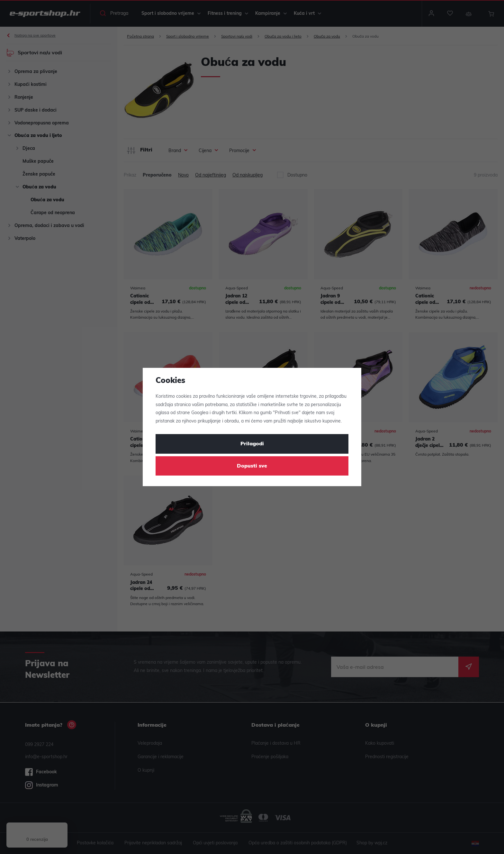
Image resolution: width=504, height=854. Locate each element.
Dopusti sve (252, 466)
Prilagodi (252, 444)
